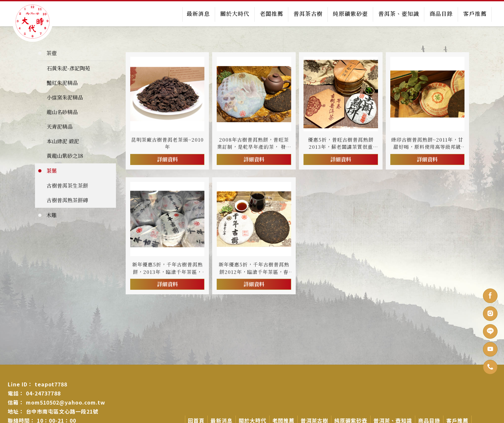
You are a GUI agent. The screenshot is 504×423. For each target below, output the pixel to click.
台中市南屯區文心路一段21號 (62, 411)
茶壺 (52, 53)
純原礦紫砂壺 (350, 13)
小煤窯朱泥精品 (65, 97)
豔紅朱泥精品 (62, 82)
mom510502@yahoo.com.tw (66, 402)
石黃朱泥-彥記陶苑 (68, 68)
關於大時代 (235, 13)
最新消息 (198, 13)
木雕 (52, 215)
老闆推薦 (271, 13)
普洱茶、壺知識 (398, 13)
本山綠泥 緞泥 (63, 141)
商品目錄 (441, 13)
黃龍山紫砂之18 (65, 155)
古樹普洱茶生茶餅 (67, 185)
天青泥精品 (60, 126)
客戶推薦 (475, 13)
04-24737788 (43, 393)
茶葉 (52, 170)
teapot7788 (51, 384)
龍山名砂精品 (62, 112)
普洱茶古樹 (308, 13)
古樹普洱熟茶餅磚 (67, 200)
